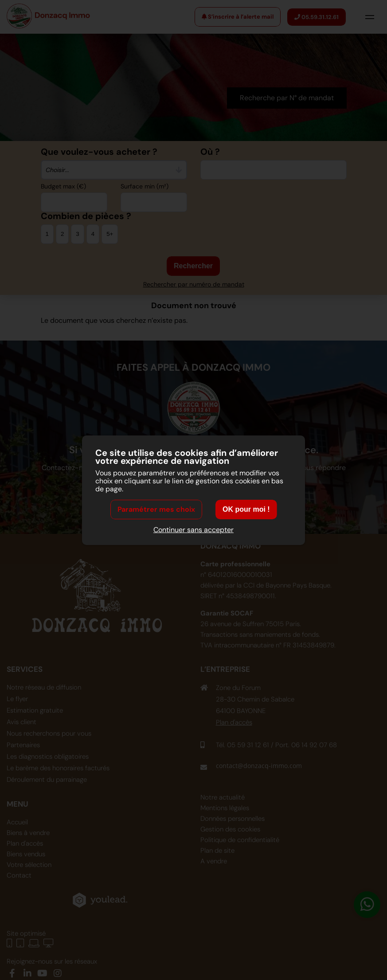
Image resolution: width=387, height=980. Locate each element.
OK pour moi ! (246, 510)
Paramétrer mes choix (156, 510)
